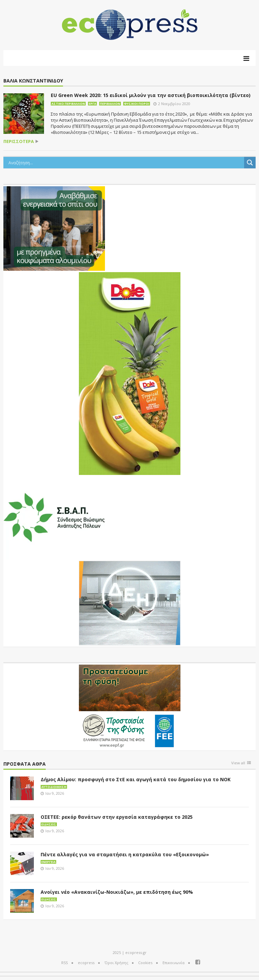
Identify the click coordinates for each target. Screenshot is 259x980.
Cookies (145, 963)
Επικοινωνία (174, 963)
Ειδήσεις (49, 824)
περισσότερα (19, 141)
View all (238, 763)
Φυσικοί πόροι (137, 104)
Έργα (92, 104)
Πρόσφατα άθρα (25, 764)
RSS (64, 963)
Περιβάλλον (110, 104)
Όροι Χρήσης (116, 963)
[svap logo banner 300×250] (54, 517)
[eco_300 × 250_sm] (54, 228)
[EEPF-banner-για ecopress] (130, 706)
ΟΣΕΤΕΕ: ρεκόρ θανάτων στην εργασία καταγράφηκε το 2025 (117, 817)
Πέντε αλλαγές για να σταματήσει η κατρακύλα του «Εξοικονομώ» (125, 854)
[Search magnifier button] (250, 163)
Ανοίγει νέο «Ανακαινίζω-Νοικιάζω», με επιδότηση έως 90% (117, 892)
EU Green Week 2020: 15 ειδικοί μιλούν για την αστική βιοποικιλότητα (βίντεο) (151, 95)
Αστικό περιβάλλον (68, 104)
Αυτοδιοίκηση (54, 787)
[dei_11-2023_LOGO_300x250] (130, 602)
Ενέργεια (48, 862)
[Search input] (125, 163)
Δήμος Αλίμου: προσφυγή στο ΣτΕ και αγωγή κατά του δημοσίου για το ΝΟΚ (136, 779)
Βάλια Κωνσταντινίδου (33, 81)
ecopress (86, 963)
